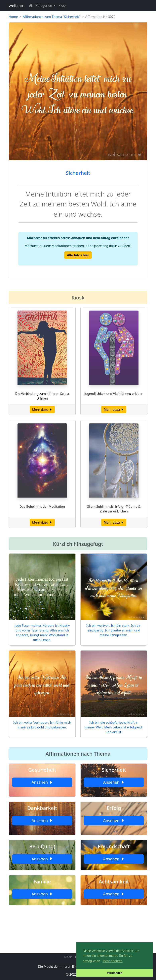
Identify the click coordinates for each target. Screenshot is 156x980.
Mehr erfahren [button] (113, 961)
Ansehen (42, 782)
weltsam (17, 5)
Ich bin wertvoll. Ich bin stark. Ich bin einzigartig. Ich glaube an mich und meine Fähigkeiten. (114, 630)
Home (13, 17)
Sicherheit (78, 173)
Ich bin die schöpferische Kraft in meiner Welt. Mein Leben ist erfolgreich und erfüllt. (114, 727)
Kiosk (62, 6)
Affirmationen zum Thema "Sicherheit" (52, 17)
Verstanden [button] (115, 973)
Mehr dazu (42, 410)
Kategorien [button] (44, 6)
